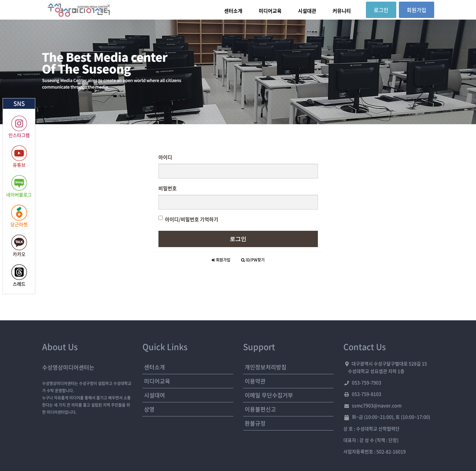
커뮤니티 (342, 11)
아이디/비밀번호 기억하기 (188, 219)
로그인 (238, 239)
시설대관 (307, 11)
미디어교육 (270, 11)
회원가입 (221, 260)
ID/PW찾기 (253, 260)
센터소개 (233, 11)
